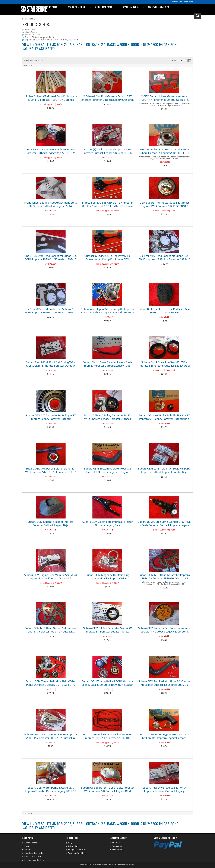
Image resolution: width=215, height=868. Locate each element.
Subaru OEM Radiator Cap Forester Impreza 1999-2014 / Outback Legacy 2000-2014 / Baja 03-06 (164, 630)
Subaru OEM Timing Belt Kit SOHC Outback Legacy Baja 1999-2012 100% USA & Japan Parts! (107, 683)
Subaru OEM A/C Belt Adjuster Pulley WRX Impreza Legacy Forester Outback (51, 417)
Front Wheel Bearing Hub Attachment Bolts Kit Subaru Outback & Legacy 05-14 (51, 204)
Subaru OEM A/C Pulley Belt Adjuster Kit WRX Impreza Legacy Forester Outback (107, 417)
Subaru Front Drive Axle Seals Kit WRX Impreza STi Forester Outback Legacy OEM (164, 364)
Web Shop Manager (128, 865)
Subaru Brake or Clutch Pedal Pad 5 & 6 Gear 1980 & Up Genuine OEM (164, 311)
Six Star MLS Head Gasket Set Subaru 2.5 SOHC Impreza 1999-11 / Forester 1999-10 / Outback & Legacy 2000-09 (51, 311)
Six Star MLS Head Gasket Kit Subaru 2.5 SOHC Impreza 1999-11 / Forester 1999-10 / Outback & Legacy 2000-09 (164, 258)
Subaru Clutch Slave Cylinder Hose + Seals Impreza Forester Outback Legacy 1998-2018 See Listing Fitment (107, 364)
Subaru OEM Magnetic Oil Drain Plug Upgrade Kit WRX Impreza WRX (107, 577)
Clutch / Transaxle (33, 856)
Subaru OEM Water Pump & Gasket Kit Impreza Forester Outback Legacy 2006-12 (51, 789)
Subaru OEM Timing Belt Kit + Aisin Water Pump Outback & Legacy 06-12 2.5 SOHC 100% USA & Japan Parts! (51, 683)
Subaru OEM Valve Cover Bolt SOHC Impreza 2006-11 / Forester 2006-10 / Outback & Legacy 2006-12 (51, 737)
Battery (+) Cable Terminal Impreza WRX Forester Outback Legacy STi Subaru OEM (107, 151)
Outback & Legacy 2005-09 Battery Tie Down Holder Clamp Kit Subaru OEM (107, 258)
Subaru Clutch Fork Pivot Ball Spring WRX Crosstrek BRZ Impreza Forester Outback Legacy (51, 364)
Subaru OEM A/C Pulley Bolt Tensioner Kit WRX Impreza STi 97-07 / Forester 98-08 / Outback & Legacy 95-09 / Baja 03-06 (51, 471)
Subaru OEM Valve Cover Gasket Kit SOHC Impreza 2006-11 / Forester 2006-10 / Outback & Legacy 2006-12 (107, 737)
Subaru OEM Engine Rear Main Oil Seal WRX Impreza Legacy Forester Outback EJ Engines (50, 577)
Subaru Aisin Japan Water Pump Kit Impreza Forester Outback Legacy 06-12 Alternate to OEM (107, 311)
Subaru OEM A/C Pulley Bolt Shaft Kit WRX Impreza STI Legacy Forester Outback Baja (164, 417)
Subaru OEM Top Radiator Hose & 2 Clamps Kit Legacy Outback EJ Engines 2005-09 (164, 683)
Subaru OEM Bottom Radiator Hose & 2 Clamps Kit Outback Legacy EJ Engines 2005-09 (107, 471)
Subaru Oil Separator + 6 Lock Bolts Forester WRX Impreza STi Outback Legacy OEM (107, 789)
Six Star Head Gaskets (34, 860)
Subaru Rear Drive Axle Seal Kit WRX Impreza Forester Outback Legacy (164, 789)
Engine (28, 846)
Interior (28, 850)
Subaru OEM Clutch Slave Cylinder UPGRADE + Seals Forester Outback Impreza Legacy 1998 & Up (164, 524)
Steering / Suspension (34, 853)
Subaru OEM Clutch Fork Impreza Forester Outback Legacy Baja (107, 523)
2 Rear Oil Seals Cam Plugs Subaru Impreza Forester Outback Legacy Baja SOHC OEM (51, 151)
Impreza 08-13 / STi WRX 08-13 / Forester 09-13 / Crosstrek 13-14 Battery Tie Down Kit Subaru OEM (107, 205)
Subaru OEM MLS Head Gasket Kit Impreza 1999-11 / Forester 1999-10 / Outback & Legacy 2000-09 (164, 577)
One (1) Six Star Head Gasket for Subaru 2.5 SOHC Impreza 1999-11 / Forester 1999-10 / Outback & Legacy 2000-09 (50, 258)
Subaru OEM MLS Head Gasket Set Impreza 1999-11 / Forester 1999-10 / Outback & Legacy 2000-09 (51, 630)
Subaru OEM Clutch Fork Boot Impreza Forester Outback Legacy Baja (51, 523)
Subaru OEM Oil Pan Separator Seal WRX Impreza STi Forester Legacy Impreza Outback (107, 630)
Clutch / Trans (31, 843)
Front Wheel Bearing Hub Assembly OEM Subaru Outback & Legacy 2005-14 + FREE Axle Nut (164, 152)
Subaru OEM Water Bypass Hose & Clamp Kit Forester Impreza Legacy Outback (164, 736)
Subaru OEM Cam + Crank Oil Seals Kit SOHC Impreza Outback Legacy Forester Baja (164, 470)
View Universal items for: (100, 825)
